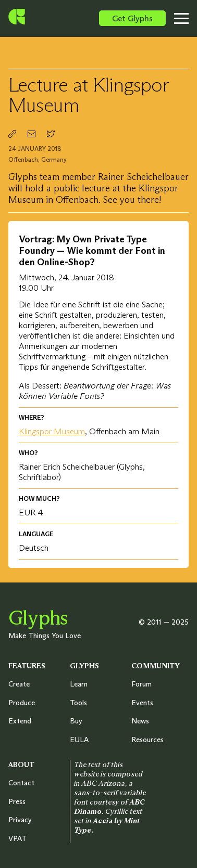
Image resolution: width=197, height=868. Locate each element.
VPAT (17, 838)
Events (142, 703)
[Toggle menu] (184, 18)
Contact (21, 783)
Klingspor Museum (52, 431)
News (140, 721)
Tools (78, 703)
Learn (79, 684)
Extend (20, 721)
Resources (147, 740)
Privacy (20, 820)
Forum (141, 684)
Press (17, 801)
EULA (79, 740)
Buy (76, 721)
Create (19, 684)
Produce (22, 703)
